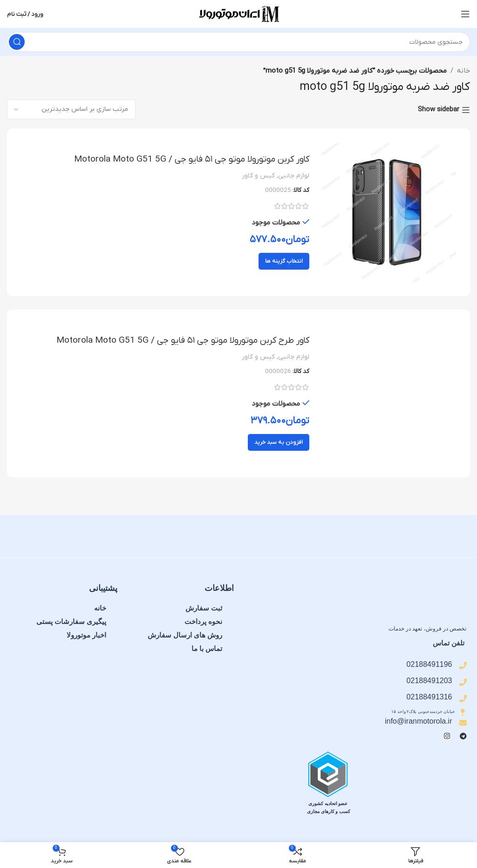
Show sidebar (439, 110)
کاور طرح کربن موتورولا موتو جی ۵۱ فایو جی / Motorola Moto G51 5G (178, 341)
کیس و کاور (258, 176)
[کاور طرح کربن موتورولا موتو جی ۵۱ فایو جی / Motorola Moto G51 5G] (386, 394)
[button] (279, 443)
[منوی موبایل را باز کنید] (465, 14)
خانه (463, 71)
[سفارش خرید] (71, 109)
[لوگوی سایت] (238, 14)
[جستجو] (238, 42)
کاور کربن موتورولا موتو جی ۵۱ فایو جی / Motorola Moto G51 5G (187, 159)
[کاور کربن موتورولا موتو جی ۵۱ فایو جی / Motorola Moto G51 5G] (386, 212)
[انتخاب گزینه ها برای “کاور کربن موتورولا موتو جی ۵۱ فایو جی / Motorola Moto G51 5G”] (284, 261)
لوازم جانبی (294, 176)
